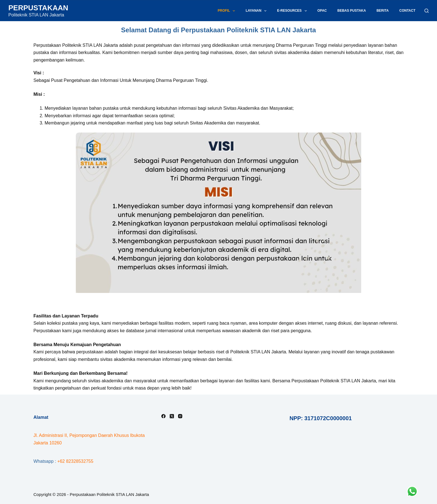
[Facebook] (163, 416)
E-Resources (293, 11)
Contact (407, 11)
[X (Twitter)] (172, 416)
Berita (383, 11)
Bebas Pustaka (351, 11)
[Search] (427, 11)
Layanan (257, 11)
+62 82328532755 (75, 461)
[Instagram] (180, 416)
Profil (227, 11)
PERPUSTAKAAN (38, 8)
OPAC (322, 11)
